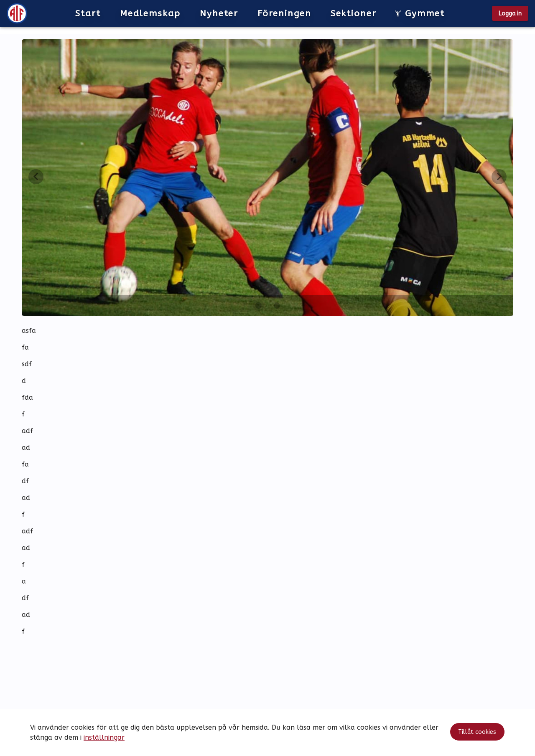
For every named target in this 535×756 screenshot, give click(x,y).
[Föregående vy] (36, 177)
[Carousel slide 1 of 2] (258, 305)
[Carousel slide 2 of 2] (277, 305)
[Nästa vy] (499, 177)
